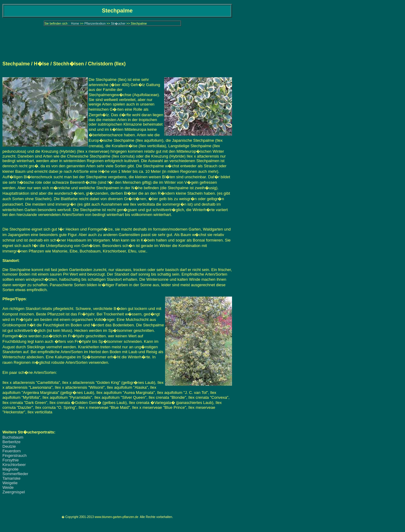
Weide (8, 487)
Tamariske (11, 478)
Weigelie (10, 483)
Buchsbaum (13, 437)
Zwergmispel (14, 492)
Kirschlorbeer (14, 465)
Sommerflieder (15, 474)
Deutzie (9, 446)
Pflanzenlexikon (95, 24)
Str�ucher (118, 24)
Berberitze (11, 442)
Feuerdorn (12, 451)
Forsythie (11, 460)
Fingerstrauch (14, 456)
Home (75, 24)
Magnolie (11, 469)
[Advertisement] (117, 41)
